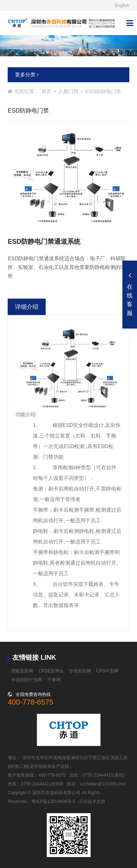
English (122, 5)
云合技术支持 (92, 801)
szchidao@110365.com (103, 784)
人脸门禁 (68, 91)
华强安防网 (80, 671)
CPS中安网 (107, 671)
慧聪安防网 (22, 671)
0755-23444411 (98, 775)
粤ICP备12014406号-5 (53, 801)
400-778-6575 (31, 702)
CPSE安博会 (51, 671)
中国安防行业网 (27, 680)
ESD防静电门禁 (104, 91)
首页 (46, 91)
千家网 (54, 680)
